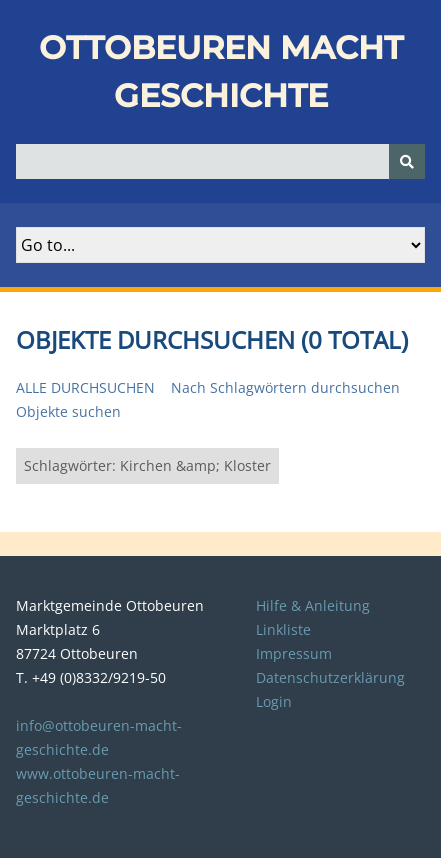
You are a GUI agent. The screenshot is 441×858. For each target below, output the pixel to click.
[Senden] (407, 161)
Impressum (294, 653)
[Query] (220, 161)
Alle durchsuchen (85, 387)
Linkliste (283, 629)
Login (274, 701)
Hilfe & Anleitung (313, 605)
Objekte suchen (68, 411)
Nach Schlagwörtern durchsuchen (285, 387)
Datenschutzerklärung (330, 677)
